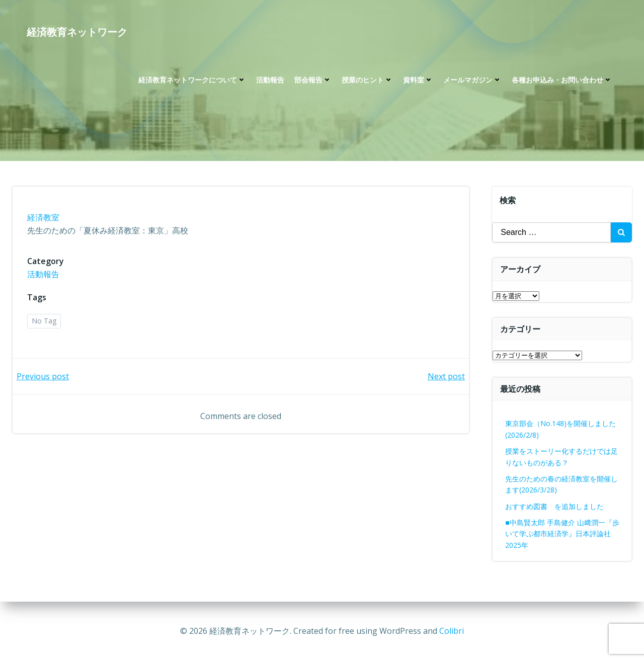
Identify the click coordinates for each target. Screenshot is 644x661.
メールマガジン (472, 81)
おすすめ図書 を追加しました (555, 506)
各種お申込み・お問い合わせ (561, 81)
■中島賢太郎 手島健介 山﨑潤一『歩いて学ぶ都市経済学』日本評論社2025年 (562, 534)
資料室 (418, 81)
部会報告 (312, 81)
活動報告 (270, 81)
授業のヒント (367, 81)
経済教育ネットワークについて (192, 81)
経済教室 (44, 218)
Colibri (452, 631)
